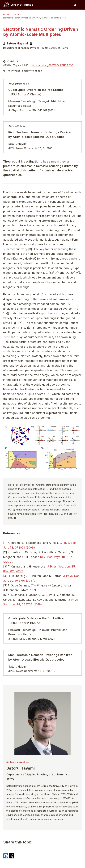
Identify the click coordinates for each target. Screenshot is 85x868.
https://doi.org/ (52, 65)
